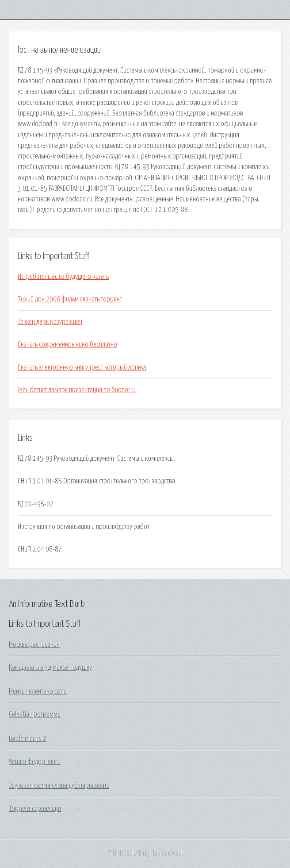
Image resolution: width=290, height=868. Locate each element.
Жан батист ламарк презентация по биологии (77, 390)
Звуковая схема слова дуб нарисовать (59, 786)
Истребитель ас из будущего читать (63, 277)
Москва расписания (34, 644)
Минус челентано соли (38, 691)
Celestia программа (35, 714)
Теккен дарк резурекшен (50, 322)
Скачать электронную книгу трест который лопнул (82, 367)
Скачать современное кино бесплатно (67, 344)
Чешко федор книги (35, 762)
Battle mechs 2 (28, 739)
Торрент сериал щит (35, 809)
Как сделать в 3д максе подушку (50, 667)
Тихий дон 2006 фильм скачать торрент (70, 299)
